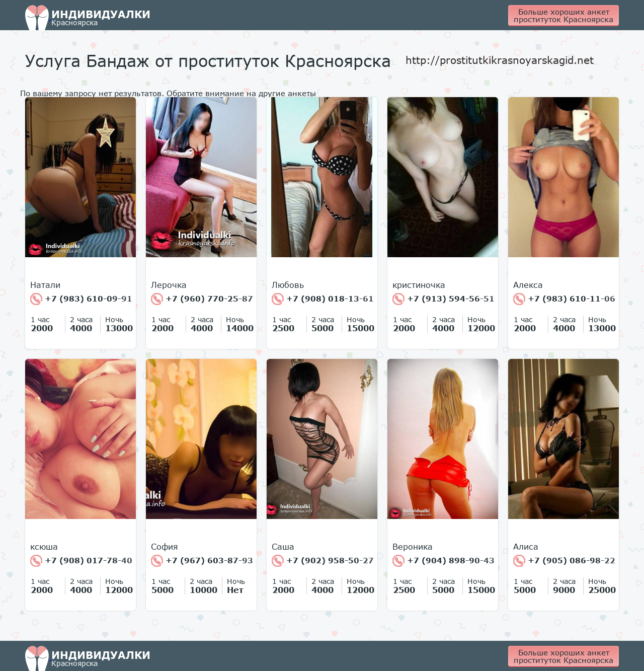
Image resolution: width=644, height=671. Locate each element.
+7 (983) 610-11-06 (564, 299)
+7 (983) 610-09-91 (81, 299)
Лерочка (169, 285)
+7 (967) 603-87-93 (202, 561)
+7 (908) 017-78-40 (81, 561)
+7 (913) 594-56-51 (444, 299)
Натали (45, 285)
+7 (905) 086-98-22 (564, 561)
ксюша (44, 547)
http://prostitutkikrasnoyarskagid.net (500, 60)
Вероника (413, 547)
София (165, 547)
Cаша (283, 547)
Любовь (288, 285)
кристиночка (419, 285)
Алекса (528, 285)
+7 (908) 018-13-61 (323, 299)
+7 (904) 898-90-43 (444, 561)
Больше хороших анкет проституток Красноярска (563, 15)
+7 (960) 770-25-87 (202, 299)
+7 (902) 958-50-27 (323, 561)
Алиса (526, 547)
